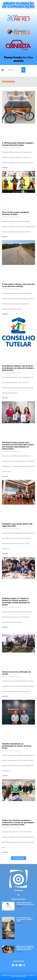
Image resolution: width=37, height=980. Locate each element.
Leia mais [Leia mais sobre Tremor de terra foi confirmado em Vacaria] (5, 696)
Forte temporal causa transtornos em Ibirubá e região (25, 919)
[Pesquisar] (23, 70)
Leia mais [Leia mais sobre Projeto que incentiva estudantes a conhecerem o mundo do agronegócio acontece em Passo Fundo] (5, 852)
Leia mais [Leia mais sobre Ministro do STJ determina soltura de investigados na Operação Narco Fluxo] (19, 952)
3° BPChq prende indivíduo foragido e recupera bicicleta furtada (18, 144)
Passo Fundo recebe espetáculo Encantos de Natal (16, 213)
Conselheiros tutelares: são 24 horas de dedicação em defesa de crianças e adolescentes (18, 368)
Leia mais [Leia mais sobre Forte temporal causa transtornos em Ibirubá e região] (19, 923)
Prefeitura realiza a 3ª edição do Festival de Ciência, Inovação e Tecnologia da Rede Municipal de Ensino (16, 602)
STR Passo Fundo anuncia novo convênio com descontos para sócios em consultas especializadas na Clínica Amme (18, 446)
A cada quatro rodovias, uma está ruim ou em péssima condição (18, 285)
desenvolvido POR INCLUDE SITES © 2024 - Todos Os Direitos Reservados (18, 976)
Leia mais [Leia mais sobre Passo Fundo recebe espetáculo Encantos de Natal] (5, 237)
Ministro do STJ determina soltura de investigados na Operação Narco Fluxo (25, 948)
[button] (3, 70)
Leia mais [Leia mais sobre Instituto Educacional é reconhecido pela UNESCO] (19, 906)
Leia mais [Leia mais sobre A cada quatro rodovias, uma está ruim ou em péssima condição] (5, 314)
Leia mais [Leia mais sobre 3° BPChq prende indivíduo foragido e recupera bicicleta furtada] (5, 167)
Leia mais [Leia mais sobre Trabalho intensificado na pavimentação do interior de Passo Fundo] (5, 776)
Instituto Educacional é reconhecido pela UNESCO (25, 904)
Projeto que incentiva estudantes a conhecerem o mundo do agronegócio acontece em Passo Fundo (18, 822)
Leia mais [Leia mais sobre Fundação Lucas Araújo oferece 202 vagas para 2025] (5, 554)
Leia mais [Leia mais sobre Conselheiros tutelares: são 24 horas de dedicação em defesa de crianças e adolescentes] (5, 398)
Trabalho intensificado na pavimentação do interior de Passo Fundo (17, 746)
